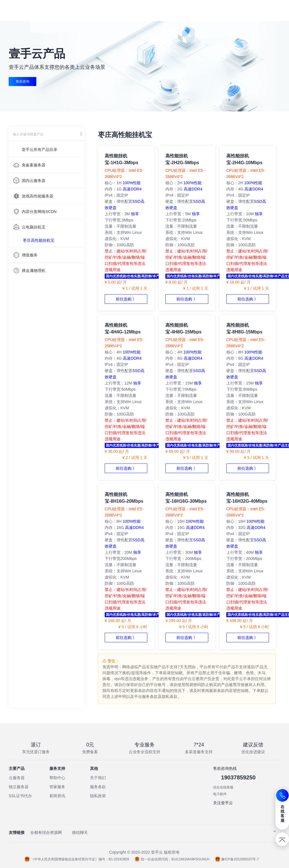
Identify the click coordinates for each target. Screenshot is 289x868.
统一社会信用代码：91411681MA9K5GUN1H (172, 859)
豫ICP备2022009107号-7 (237, 859)
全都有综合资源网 (46, 832)
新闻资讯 (57, 796)
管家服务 (57, 787)
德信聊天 (80, 832)
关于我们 (98, 778)
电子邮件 (220, 794)
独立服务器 (19, 787)
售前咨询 (23, 82)
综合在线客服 (223, 787)
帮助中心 (57, 778)
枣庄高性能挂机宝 (39, 240)
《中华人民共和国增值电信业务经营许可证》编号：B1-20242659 (77, 859)
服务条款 (98, 787)
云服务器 (17, 778)
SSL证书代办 (20, 796)
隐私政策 (98, 796)
